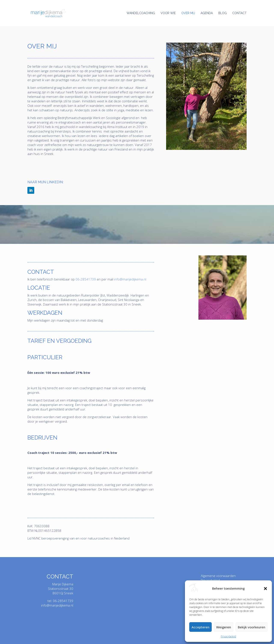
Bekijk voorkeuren (252, 627)
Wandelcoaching (141, 13)
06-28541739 (86, 279)
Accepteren (200, 627)
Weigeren (224, 627)
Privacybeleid (228, 636)
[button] (265, 589)
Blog (223, 13)
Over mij (188, 13)
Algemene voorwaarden (218, 576)
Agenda (207, 13)
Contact (239, 13)
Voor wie (168, 13)
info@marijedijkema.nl (130, 279)
